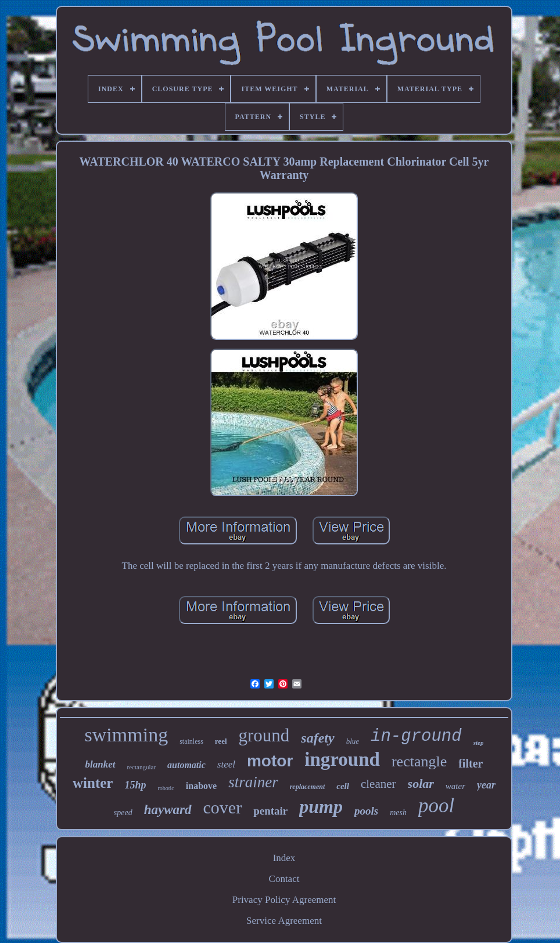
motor (270, 761)
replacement (308, 787)
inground (342, 759)
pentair (270, 811)
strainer (253, 782)
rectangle (419, 761)
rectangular (141, 767)
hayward (168, 810)
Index (284, 858)
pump (321, 806)
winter (93, 783)
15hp (135, 785)
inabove (201, 786)
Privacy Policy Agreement (284, 900)
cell (343, 786)
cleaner (378, 784)
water (455, 786)
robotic (166, 788)
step (479, 743)
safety (317, 738)
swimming (127, 735)
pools (366, 811)
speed (123, 813)
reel (221, 741)
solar (421, 784)
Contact (284, 879)
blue (353, 741)
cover (223, 807)
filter (471, 763)
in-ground (416, 736)
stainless (191, 741)
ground (264, 735)
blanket (100, 764)
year (486, 785)
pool (436, 806)
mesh (398, 813)
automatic (186, 765)
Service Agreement (284, 921)
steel (226, 764)
